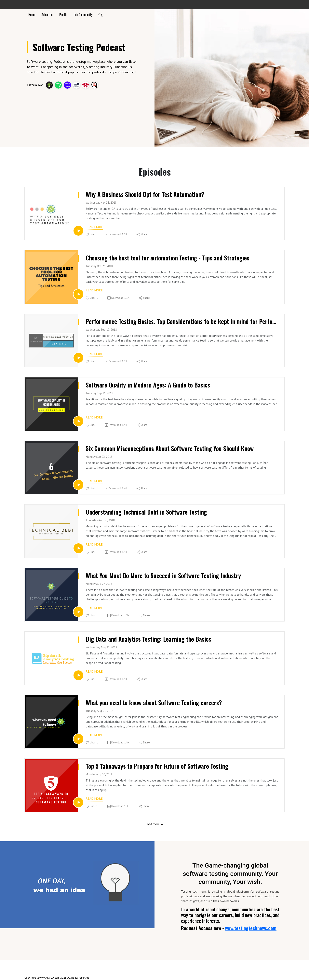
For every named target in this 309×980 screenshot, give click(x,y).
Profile (63, 15)
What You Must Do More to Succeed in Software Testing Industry (165, 576)
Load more (154, 824)
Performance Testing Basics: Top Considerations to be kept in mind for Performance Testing (182, 322)
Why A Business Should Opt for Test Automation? (147, 195)
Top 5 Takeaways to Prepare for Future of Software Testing (158, 766)
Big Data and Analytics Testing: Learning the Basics (150, 639)
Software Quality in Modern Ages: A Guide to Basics (149, 385)
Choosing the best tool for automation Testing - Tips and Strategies (169, 258)
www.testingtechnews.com (251, 928)
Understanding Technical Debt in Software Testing (148, 512)
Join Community (83, 15)
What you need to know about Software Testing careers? (155, 703)
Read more (94, 227)
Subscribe (47, 15)
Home (32, 15)
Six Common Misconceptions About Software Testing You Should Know (173, 449)
